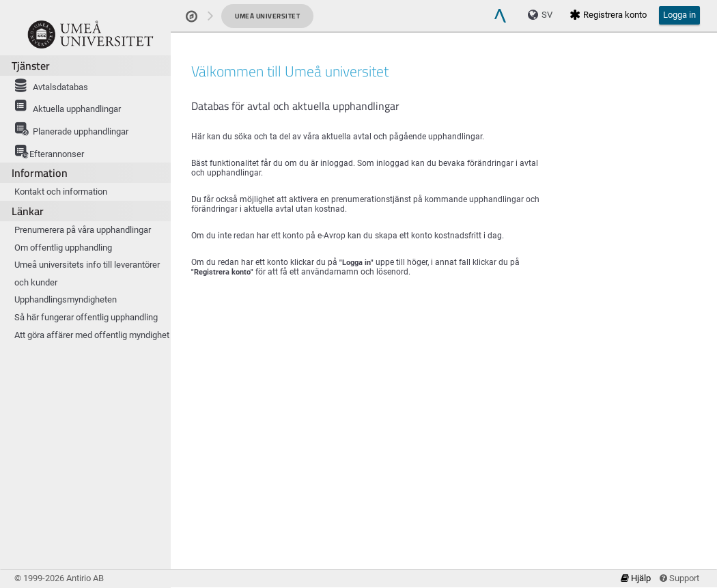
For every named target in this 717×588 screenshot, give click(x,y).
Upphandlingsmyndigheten (66, 299)
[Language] (544, 15)
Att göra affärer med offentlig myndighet (92, 335)
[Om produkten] (90, 34)
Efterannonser (47, 151)
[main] (444, 313)
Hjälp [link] (637, 578)
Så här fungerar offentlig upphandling (86, 317)
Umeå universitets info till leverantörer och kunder (87, 274)
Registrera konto (608, 15)
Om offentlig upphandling (63, 248)
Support (679, 578)
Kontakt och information (61, 192)
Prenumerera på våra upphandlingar (83, 230)
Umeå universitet (267, 16)
